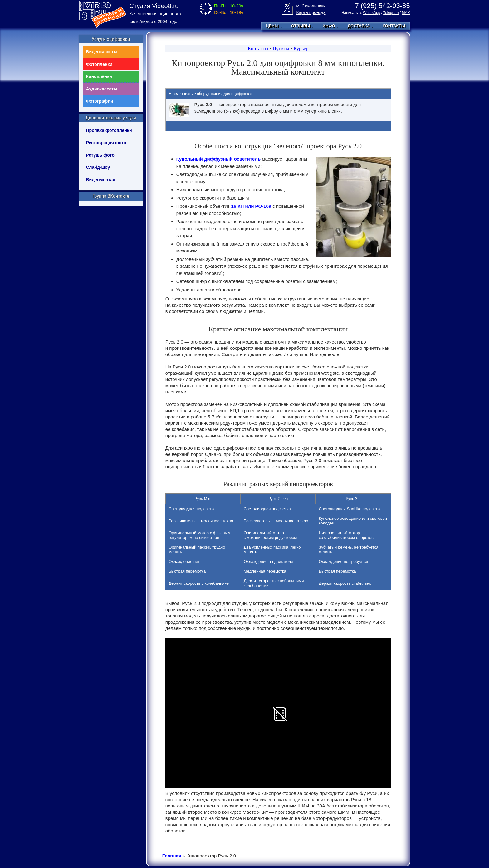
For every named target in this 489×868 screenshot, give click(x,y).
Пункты (281, 49)
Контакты (394, 26)
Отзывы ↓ (302, 26)
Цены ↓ (274, 26)
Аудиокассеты (102, 89)
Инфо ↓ (330, 26)
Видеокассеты (102, 52)
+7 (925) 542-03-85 (381, 6)
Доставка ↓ (360, 26)
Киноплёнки (99, 76)
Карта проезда (311, 12)
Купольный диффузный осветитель (219, 159)
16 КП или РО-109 (251, 206)
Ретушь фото (100, 155)
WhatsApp (372, 13)
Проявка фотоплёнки (109, 130)
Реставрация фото (106, 143)
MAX (406, 13)
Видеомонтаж (101, 180)
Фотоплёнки (99, 64)
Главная (172, 856)
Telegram (391, 13)
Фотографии (100, 101)
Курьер (301, 49)
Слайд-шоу (98, 167)
